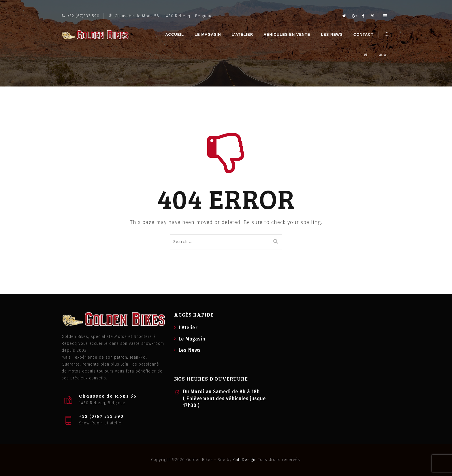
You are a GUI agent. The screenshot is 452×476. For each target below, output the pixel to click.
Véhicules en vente (288, 34)
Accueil (175, 34)
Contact (364, 34)
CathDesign (244, 460)
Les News (333, 34)
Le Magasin (209, 34)
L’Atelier (243, 34)
